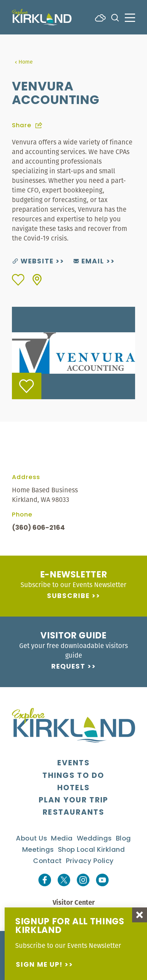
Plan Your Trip (74, 801)
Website (33, 262)
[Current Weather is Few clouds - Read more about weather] (100, 17)
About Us (31, 839)
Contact (48, 861)
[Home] (42, 17)
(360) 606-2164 (38, 528)
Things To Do (73, 776)
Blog (123, 839)
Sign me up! (39, 965)
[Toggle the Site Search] (115, 17)
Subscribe (68, 596)
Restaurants (73, 813)
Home (24, 62)
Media (62, 839)
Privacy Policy (90, 861)
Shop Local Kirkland (92, 850)
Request (68, 667)
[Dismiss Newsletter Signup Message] (140, 915)
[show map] (37, 280)
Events (73, 763)
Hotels (74, 788)
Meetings (38, 850)
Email (89, 262)
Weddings (94, 839)
